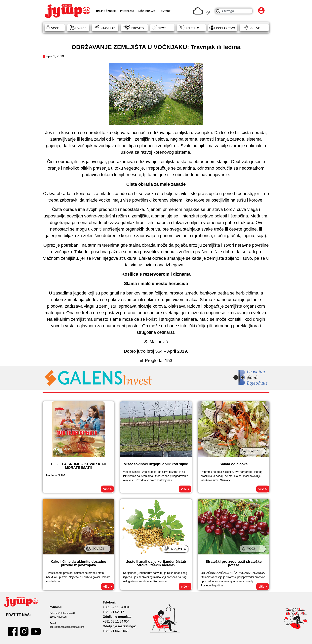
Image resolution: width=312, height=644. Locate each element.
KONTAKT (165, 11)
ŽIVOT (162, 28)
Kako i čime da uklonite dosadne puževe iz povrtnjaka (78, 563)
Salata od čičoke (234, 464)
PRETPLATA (127, 11)
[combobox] (234, 11)
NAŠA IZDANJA (147, 11)
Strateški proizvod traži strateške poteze (234, 563)
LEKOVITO (137, 28)
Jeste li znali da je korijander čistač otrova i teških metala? (156, 563)
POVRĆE (80, 28)
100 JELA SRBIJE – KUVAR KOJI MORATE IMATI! (78, 466)
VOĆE (55, 28)
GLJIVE (255, 28)
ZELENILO (192, 28)
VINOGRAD (108, 28)
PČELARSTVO (226, 28)
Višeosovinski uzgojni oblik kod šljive (156, 464)
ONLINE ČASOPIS (106, 11)
